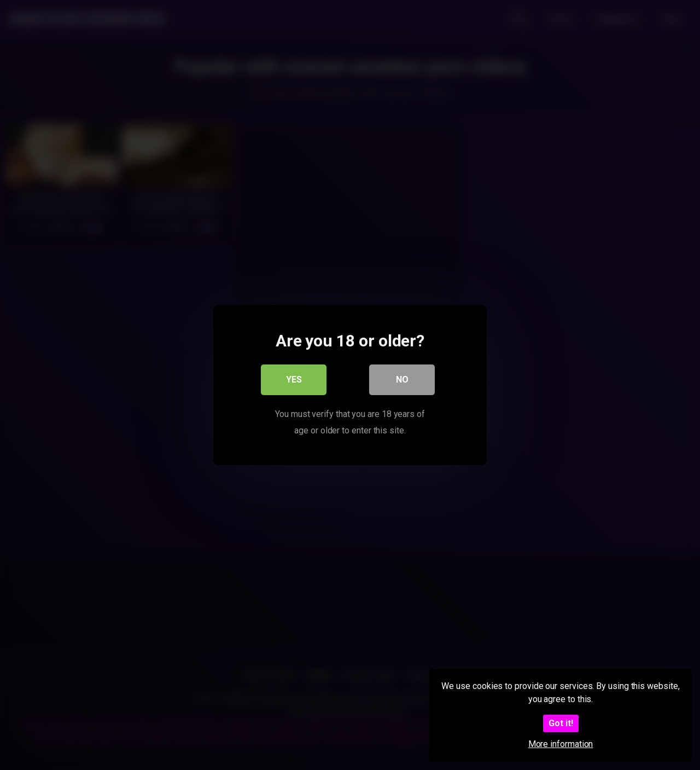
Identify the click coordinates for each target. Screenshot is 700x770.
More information (561, 744)
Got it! (561, 723)
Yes (294, 380)
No (402, 380)
